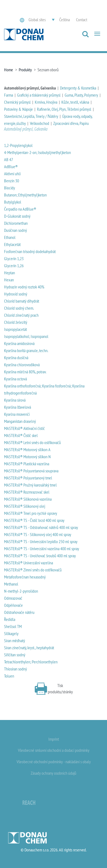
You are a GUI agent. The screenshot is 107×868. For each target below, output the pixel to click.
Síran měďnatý (15, 641)
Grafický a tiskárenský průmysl (39, 95)
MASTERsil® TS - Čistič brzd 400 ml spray (34, 520)
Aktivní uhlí (12, 174)
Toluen (9, 676)
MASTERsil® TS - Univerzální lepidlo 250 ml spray (41, 541)
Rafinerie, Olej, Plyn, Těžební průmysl (64, 109)
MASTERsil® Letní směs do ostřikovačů (32, 442)
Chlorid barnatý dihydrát (22, 301)
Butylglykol (13, 202)
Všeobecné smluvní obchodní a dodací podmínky (54, 750)
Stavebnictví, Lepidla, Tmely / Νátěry (31, 116)
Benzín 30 (12, 181)
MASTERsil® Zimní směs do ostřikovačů (33, 570)
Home (9, 70)
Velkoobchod (40, 123)
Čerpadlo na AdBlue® (20, 209)
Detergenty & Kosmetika (78, 88)
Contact (82, 20)
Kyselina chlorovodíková (22, 365)
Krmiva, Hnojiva (46, 102)
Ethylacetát (12, 244)
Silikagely (11, 633)
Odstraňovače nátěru (19, 612)
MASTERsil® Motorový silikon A (27, 450)
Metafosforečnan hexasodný (25, 577)
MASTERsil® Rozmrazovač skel (27, 492)
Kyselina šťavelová (18, 407)
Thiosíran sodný (15, 669)
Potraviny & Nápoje (18, 109)
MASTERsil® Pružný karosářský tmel (30, 485)
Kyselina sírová (15, 400)
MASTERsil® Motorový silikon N (27, 457)
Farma (9, 95)
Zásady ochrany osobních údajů (53, 773)
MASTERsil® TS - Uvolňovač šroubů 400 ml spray (40, 556)
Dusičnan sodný (15, 230)
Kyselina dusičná (16, 358)
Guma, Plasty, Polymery (81, 95)
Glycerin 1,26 (14, 266)
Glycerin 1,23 (14, 258)
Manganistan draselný (20, 421)
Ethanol (10, 237)
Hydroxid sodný (16, 294)
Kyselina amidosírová (19, 343)
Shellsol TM (13, 626)
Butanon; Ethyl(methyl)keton (25, 195)
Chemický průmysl (17, 102)
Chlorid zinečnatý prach (21, 315)
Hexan (9, 280)
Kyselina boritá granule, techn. (26, 350)
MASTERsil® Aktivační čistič (24, 428)
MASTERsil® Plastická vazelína (27, 464)
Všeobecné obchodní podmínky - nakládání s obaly (54, 762)
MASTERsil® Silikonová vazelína (28, 499)
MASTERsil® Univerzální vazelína (29, 563)
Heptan (10, 273)
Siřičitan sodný (15, 655)
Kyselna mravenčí (17, 414)
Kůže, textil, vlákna (75, 102)
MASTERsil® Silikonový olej (25, 506)
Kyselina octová (15, 379)
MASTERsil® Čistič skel (21, 435)
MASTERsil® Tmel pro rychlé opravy (31, 513)
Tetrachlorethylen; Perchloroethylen (31, 662)
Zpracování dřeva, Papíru (71, 123)
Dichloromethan (16, 223)
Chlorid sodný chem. (19, 308)
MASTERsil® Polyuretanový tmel (28, 478)
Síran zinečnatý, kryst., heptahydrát (29, 648)
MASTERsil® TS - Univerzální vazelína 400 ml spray (42, 549)
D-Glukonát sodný (17, 216)
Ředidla (10, 619)
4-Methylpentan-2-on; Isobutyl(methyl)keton (37, 152)
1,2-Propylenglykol (18, 145)
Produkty (25, 70)
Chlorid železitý (16, 322)
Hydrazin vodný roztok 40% (24, 287)
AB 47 (9, 159)
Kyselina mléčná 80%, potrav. (25, 372)
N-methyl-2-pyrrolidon (21, 591)
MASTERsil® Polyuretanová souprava (31, 471)
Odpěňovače (13, 605)
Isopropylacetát (15, 329)
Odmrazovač (13, 598)
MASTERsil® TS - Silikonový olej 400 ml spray (38, 534)
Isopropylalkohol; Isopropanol (26, 336)
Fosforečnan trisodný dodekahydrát (30, 251)
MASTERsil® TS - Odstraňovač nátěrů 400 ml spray (41, 527)
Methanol (11, 584)
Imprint (54, 739)
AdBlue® (11, 167)
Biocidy (10, 188)
